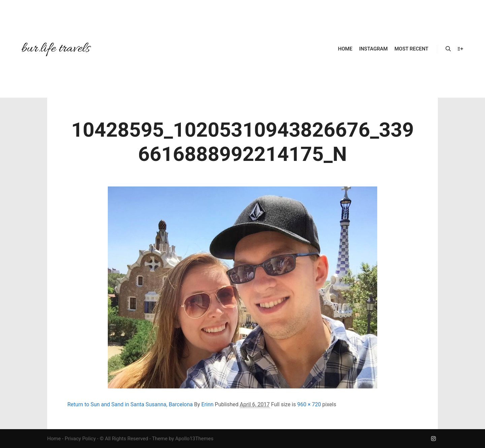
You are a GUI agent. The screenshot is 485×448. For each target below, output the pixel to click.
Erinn (207, 404)
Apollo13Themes (194, 439)
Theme (160, 439)
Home (54, 439)
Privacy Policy (80, 439)
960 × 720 (309, 404)
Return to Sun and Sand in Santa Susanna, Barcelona (130, 404)
